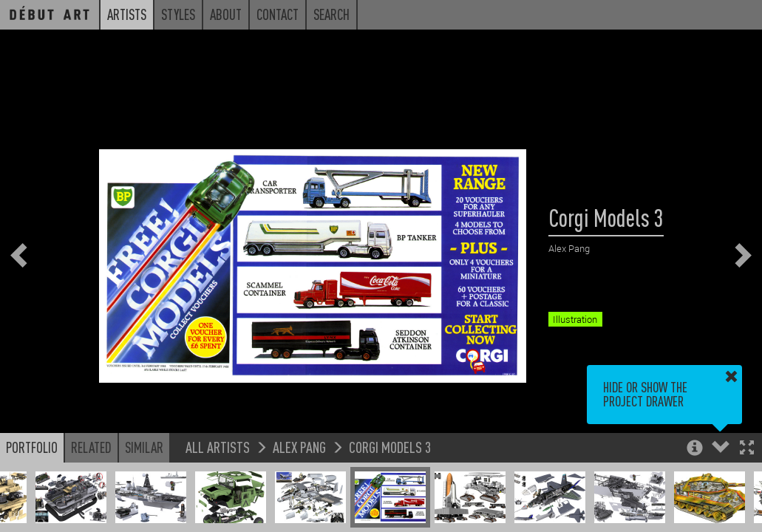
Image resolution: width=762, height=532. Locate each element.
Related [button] (91, 447)
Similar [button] (144, 447)
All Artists (218, 447)
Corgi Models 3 (390, 447)
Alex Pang (299, 447)
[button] (747, 449)
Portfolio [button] (32, 447)
